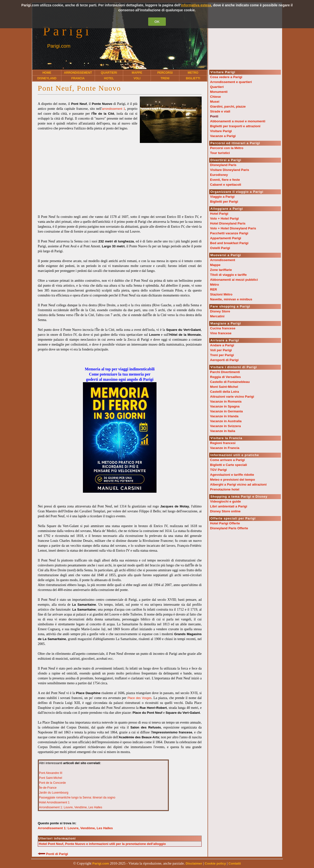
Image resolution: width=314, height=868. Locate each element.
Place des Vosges (140, 698)
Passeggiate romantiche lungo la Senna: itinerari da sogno (77, 798)
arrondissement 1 (114, 109)
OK (157, 22)
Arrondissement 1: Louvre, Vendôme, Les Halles (71, 807)
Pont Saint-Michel (51, 778)
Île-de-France (48, 788)
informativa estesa (196, 5)
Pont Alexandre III (51, 773)
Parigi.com (59, 46)
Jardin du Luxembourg (54, 793)
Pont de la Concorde (52, 783)
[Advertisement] (120, 177)
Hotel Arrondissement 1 (54, 802)
